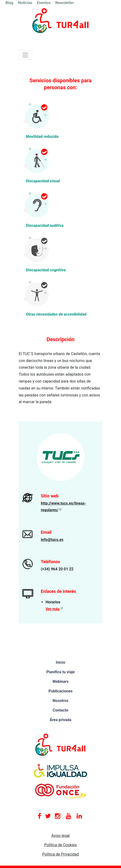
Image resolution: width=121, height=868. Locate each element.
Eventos (44, 3)
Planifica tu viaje (60, 672)
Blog (9, 3)
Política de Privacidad (60, 854)
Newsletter (65, 3)
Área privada (60, 720)
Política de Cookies (60, 845)
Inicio (60, 662)
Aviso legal (60, 836)
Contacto (60, 710)
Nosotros (61, 701)
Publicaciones (60, 691)
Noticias (25, 3)
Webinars (60, 682)
